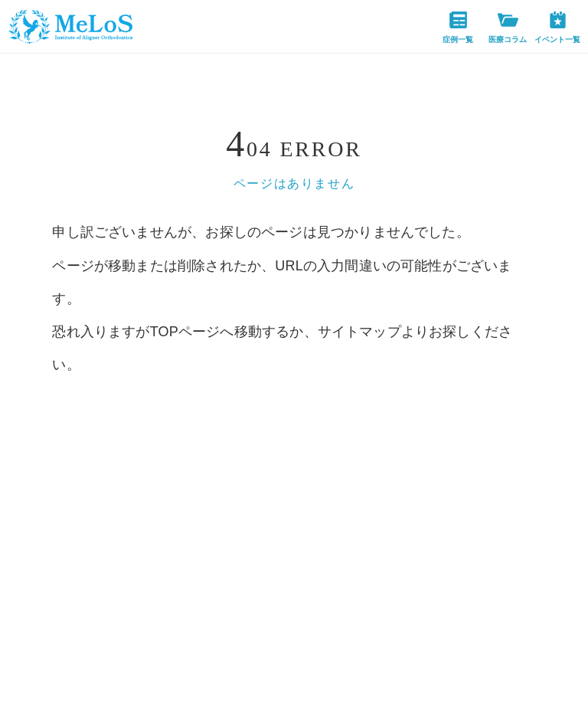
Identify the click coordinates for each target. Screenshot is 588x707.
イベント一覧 (557, 28)
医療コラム (508, 28)
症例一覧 (458, 28)
